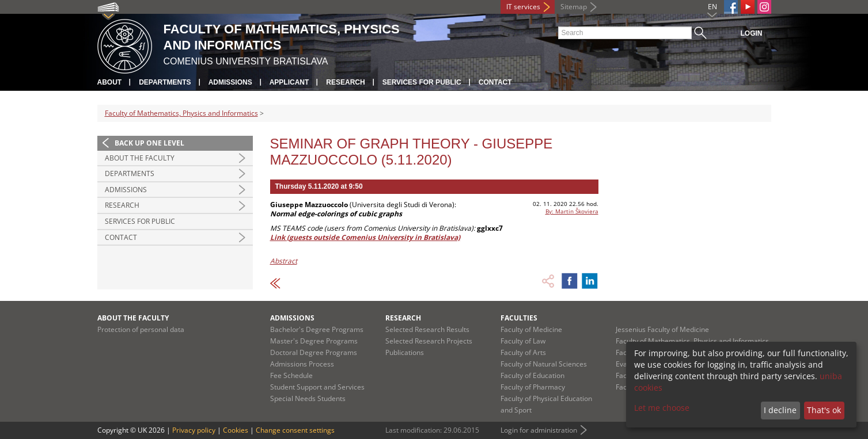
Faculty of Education (532, 375)
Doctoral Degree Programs (314, 352)
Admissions (230, 82)
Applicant (289, 82)
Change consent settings (295, 430)
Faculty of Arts (523, 352)
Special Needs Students (308, 398)
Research (345, 82)
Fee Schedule (291, 375)
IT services (523, 7)
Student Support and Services (317, 387)
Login (752, 33)
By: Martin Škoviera (572, 211)
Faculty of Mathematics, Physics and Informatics (181, 113)
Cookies (236, 430)
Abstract (284, 261)
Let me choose (662, 408)
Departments (165, 82)
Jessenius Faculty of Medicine (662, 329)
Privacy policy (194, 430)
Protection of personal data (141, 329)
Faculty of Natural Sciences (544, 364)
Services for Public (422, 82)
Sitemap (574, 7)
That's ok (824, 410)
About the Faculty (140, 158)
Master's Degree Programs (314, 341)
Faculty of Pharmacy (533, 387)
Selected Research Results (427, 329)
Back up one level (149, 143)
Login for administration (539, 430)
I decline (780, 410)
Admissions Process (302, 364)
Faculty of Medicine (531, 329)
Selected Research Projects (429, 341)
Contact (495, 82)
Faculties (519, 318)
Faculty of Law (523, 341)
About (110, 82)
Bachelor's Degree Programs (317, 329)
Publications (405, 352)
